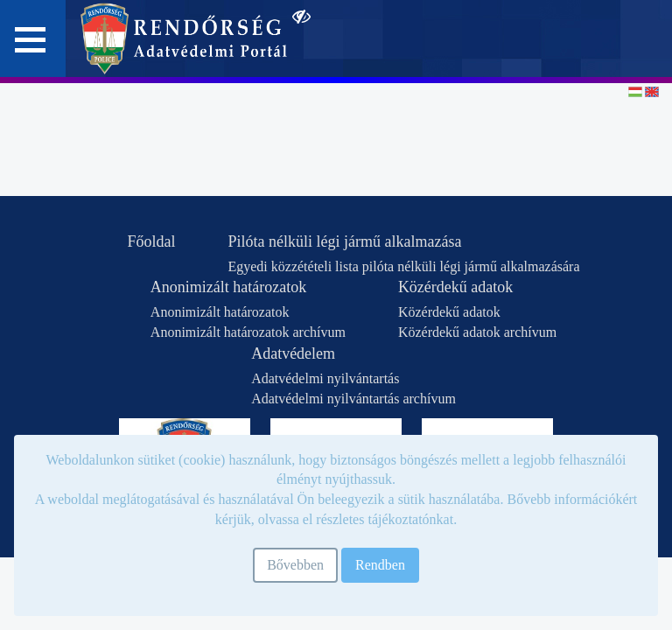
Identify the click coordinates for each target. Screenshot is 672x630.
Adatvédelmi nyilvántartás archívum (353, 399)
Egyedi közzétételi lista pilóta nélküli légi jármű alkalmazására (403, 266)
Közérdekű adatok (455, 287)
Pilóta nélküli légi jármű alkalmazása (344, 241)
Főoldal (151, 241)
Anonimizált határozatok (228, 287)
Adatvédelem (293, 353)
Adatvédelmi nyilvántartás (325, 378)
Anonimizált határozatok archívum (248, 332)
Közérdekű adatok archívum (477, 332)
